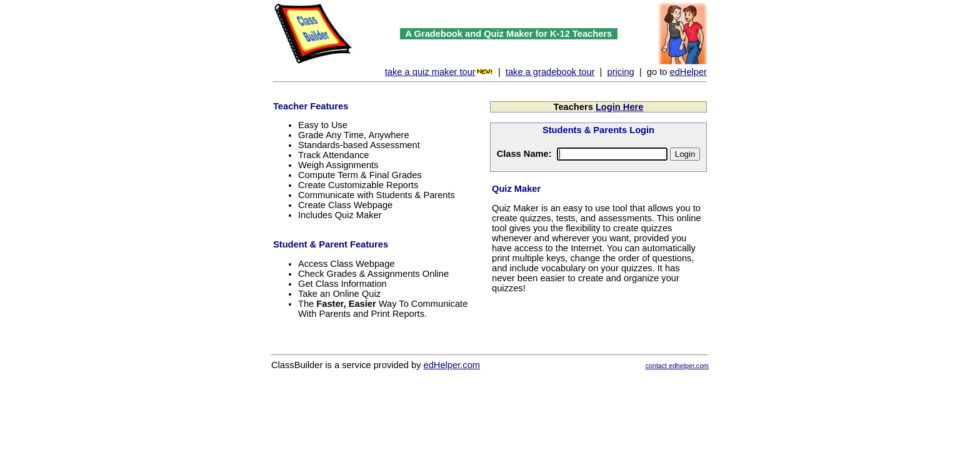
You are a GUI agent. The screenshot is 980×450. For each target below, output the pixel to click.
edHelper (688, 72)
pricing (621, 72)
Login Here (620, 107)
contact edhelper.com (677, 366)
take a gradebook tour (550, 72)
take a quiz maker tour (430, 72)
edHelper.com (452, 365)
